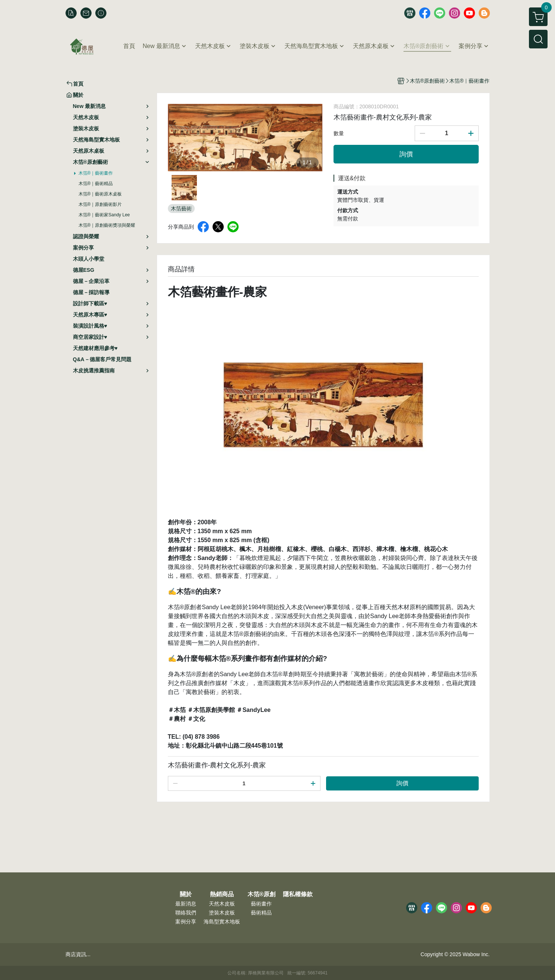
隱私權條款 (298, 894)
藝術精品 (261, 913)
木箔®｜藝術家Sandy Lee (104, 215)
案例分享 (186, 922)
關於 (186, 894)
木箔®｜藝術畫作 (96, 173)
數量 (339, 133)
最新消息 (186, 904)
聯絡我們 (186, 913)
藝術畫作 (261, 904)
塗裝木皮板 (222, 913)
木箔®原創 (262, 894)
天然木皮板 (222, 904)
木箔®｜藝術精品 (96, 184)
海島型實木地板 (222, 922)
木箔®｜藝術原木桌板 (100, 194)
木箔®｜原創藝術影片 (100, 204)
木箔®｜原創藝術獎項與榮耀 (107, 225)
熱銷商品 (222, 894)
